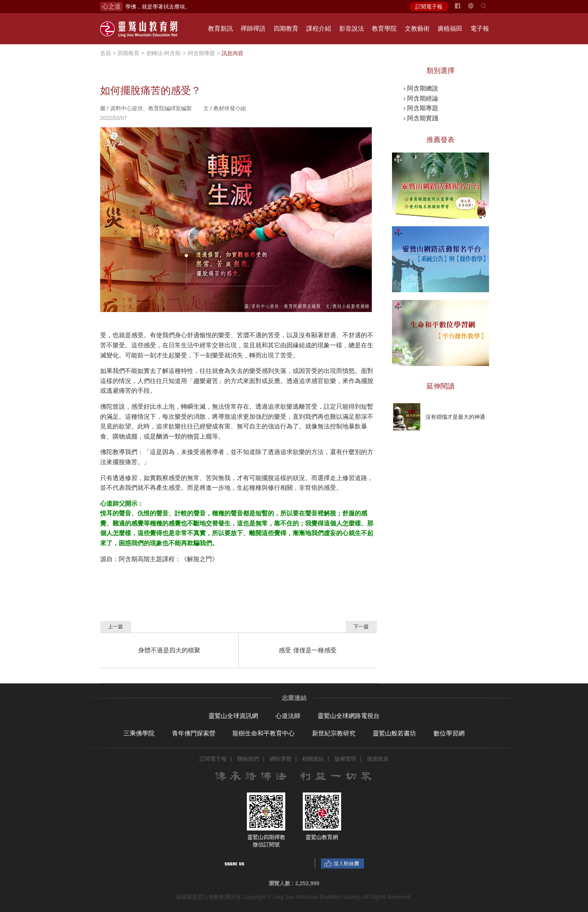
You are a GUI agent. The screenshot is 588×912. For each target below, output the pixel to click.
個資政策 (378, 759)
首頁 (106, 53)
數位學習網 (449, 733)
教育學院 (384, 29)
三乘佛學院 (139, 733)
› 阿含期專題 (421, 108)
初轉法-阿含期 (164, 53)
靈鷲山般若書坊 (394, 733)
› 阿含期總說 (421, 88)
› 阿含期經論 (421, 98)
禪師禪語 (253, 29)
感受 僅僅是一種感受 (307, 650)
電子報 (480, 29)
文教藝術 (417, 29)
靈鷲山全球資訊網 (233, 716)
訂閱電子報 (429, 7)
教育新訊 (220, 29)
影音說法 (352, 29)
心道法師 (288, 716)
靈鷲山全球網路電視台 (349, 716)
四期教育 (286, 29)
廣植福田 (450, 29)
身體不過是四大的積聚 (169, 650)
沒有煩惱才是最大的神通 (455, 417)
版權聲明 (345, 759)
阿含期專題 (201, 53)
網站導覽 (281, 759)
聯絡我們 (248, 759)
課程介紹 (319, 29)
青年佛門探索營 (194, 733)
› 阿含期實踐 (421, 118)
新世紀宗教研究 (334, 733)
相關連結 (313, 759)
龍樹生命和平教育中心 (264, 733)
